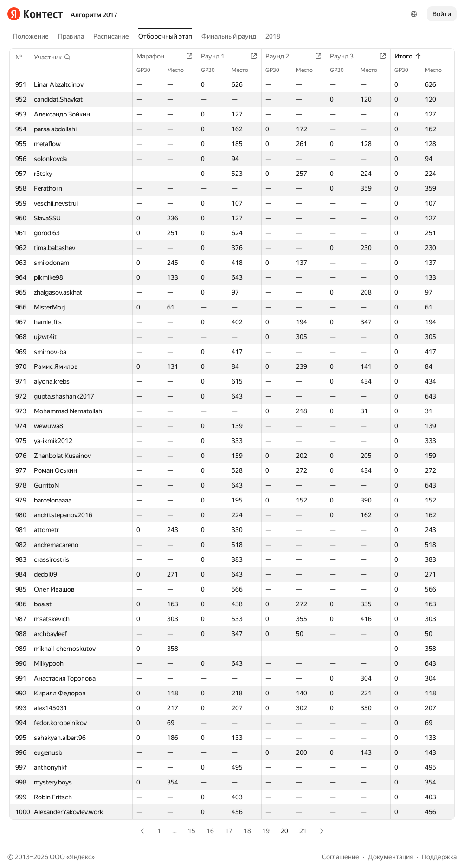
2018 (273, 36)
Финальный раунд (229, 36)
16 (210, 831)
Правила (71, 36)
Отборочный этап (165, 36)
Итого (408, 56)
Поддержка (439, 857)
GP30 (148, 70)
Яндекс (81, 857)
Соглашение (341, 857)
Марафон (155, 56)
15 (192, 831)
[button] (52, 57)
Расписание (111, 36)
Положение (31, 36)
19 (266, 831)
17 (229, 831)
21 (303, 831)
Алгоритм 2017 (94, 15)
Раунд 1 (217, 56)
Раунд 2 (282, 56)
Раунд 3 (346, 56)
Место (180, 70)
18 (247, 831)
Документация (390, 857)
